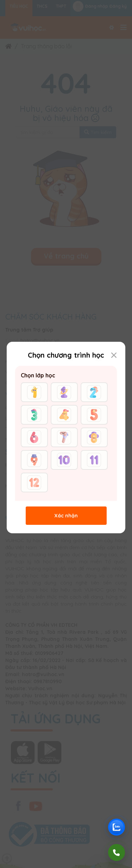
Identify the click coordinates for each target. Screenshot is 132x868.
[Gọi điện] (117, 852)
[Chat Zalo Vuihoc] (117, 827)
